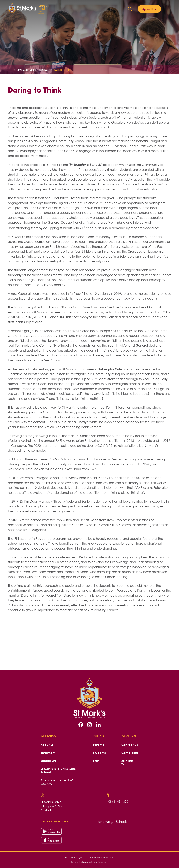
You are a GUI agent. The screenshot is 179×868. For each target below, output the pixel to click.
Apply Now (149, 9)
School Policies (79, 862)
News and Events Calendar (32, 70)
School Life (49, 761)
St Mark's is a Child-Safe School (58, 771)
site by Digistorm (99, 862)
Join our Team (127, 763)
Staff (96, 761)
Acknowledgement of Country (57, 782)
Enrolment (48, 753)
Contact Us (130, 745)
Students (99, 753)
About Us (47, 745)
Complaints (130, 753)
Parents (98, 745)
